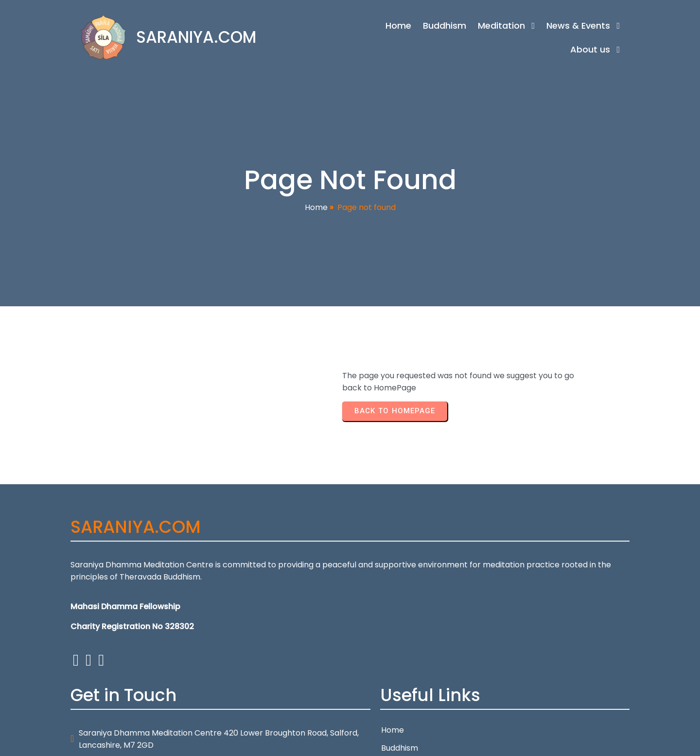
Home (316, 208)
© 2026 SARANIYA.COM (114, 743)
